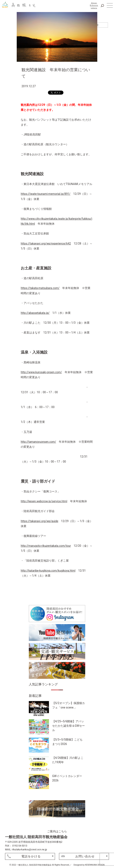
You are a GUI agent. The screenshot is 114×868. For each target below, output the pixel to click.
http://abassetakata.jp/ (35, 313)
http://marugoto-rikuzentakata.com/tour (46, 546)
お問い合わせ (85, 856)
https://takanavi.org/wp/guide (39, 521)
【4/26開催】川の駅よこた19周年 (68, 760)
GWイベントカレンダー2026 (67, 778)
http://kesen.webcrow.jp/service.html (44, 501)
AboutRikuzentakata (94, 5)
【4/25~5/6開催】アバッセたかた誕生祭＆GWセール (68, 726)
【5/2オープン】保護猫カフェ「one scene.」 (68, 705)
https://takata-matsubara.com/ (40, 288)
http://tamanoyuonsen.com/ (38, 442)
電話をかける (31, 856)
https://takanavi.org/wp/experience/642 (46, 244)
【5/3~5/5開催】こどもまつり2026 (67, 742)
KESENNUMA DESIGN (95, 865)
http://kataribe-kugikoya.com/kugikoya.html (48, 571)
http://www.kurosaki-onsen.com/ (41, 372)
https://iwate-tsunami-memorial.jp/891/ (46, 194)
